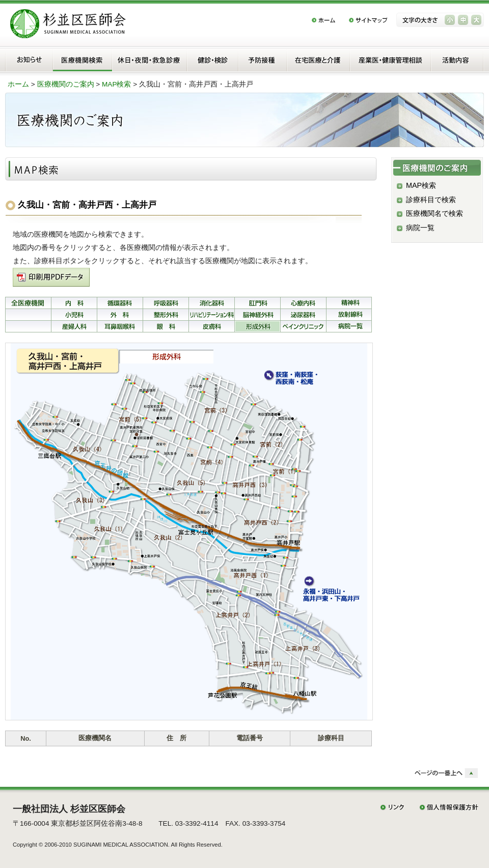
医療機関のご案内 (66, 84)
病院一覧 (420, 228)
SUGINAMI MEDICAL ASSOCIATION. (121, 845)
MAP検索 (116, 84)
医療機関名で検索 (434, 213)
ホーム (18, 84)
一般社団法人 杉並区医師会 (69, 809)
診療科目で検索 (431, 200)
